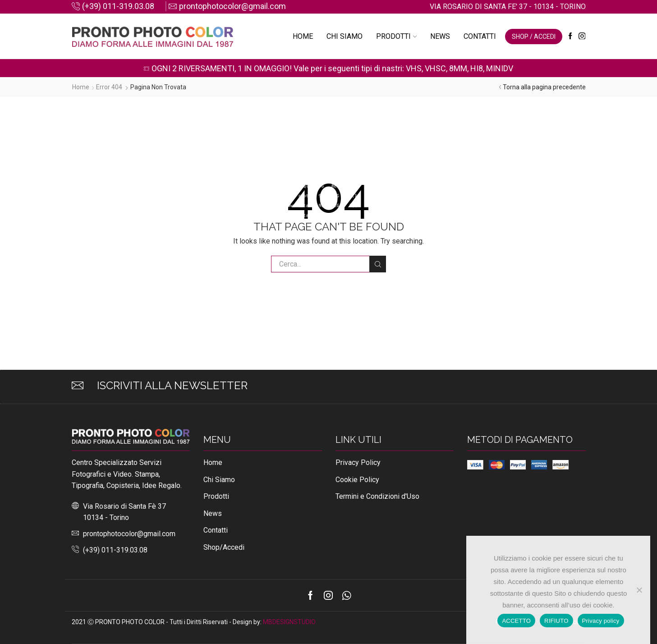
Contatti (480, 36)
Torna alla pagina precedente (544, 87)
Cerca (378, 264)
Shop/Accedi (224, 547)
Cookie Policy (357, 480)
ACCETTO (516, 621)
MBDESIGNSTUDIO (289, 622)
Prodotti (396, 36)
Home (303, 36)
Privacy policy (601, 621)
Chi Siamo (345, 36)
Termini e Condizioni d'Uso (377, 496)
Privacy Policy (358, 462)
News (440, 36)
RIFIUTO (556, 621)
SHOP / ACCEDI (534, 37)
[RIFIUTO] (639, 590)
